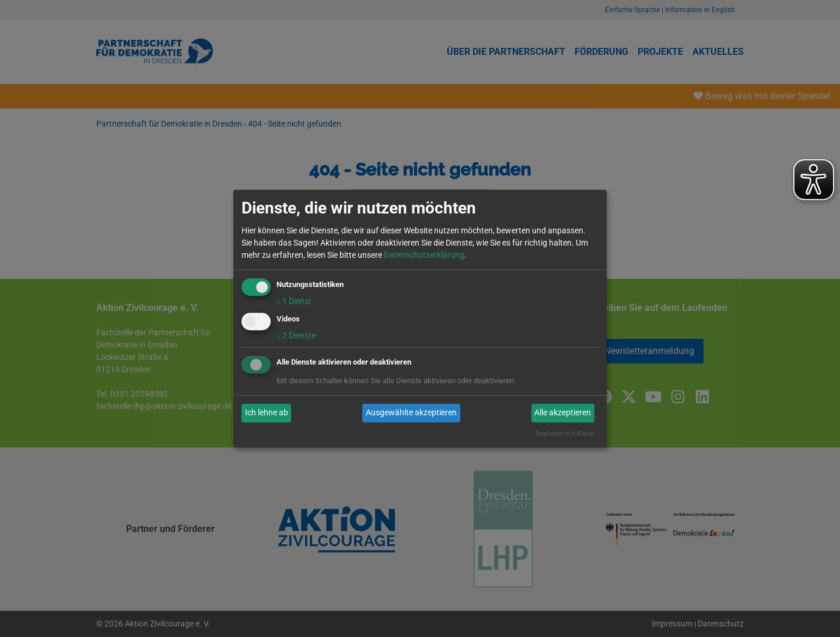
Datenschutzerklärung (424, 255)
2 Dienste (296, 335)
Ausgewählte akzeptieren (411, 413)
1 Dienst (294, 301)
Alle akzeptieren (563, 413)
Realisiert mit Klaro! (565, 434)
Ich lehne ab (267, 413)
